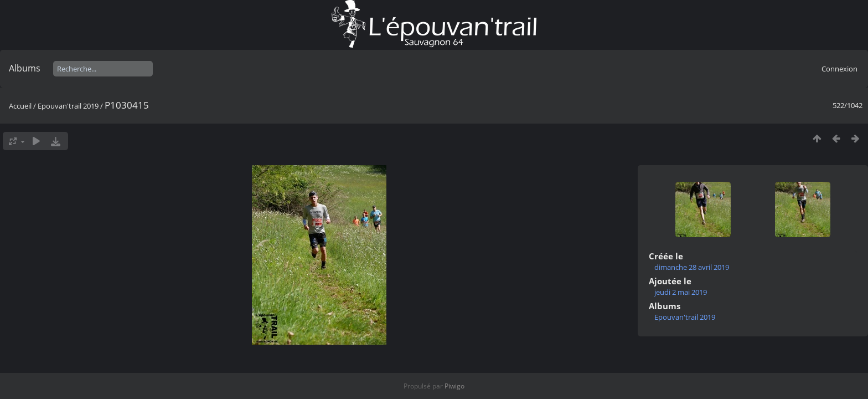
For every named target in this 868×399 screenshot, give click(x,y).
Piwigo (454, 386)
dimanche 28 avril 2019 (692, 267)
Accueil (20, 106)
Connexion (839, 69)
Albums (25, 68)
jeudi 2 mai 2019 (681, 292)
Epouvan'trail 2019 (68, 106)
